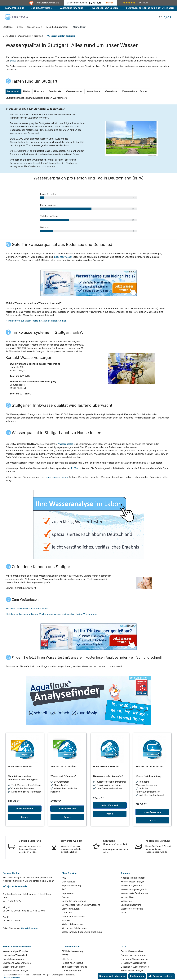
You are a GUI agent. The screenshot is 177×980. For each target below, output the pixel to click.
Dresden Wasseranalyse (133, 963)
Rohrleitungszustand (14, 959)
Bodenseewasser (63, 257)
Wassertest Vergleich (132, 909)
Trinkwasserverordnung (74, 967)
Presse (65, 897)
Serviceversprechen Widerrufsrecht (81, 905)
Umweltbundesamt (72, 971)
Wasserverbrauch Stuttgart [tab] (135, 91)
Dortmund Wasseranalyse (134, 959)
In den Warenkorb (25, 809)
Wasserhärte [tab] (111, 91)
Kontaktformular (30, 928)
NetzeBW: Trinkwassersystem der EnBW (27, 608)
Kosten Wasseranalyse (133, 882)
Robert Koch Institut (72, 963)
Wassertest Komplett (21, 766)
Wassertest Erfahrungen (75, 928)
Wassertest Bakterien (106, 766)
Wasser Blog (127, 897)
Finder (124, 913)
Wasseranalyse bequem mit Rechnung (82, 932)
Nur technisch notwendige (112, 976)
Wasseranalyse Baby (14, 967)
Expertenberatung (71, 885)
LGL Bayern (68, 959)
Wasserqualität (65, 444)
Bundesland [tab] (13, 91)
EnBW (13, 61)
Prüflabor (76, 468)
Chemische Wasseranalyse (17, 963)
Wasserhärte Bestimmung (134, 893)
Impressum (68, 893)
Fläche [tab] (27, 91)
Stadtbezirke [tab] (55, 91)
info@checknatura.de (15, 886)
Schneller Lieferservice (74, 901)
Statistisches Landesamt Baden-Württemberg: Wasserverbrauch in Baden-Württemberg (51, 614)
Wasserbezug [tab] (94, 91)
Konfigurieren (137, 976)
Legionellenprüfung (131, 905)
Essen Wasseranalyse (132, 971)
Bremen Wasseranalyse (133, 955)
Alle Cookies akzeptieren (161, 976)
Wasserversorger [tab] (74, 91)
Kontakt (66, 920)
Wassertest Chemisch (64, 766)
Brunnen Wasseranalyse (16, 971)
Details (25, 817)
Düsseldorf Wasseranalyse (135, 967)
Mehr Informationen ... (13, 977)
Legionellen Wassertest (15, 955)
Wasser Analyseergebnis (134, 889)
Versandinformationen (73, 916)
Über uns (67, 913)
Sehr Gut (96, 3)
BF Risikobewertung (72, 951)
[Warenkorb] (166, 17)
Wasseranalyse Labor (132, 885)
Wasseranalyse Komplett (16, 951)
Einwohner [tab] (39, 91)
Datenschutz (68, 882)
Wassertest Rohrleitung (150, 766)
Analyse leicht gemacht (133, 878)
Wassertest (127, 901)
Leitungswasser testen (56, 477)
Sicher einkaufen (71, 909)
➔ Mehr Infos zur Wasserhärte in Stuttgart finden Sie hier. (36, 321)
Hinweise (109, 3)
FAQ (64, 889)
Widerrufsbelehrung (72, 924)
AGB (64, 878)
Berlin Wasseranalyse (132, 951)
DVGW (65, 955)
